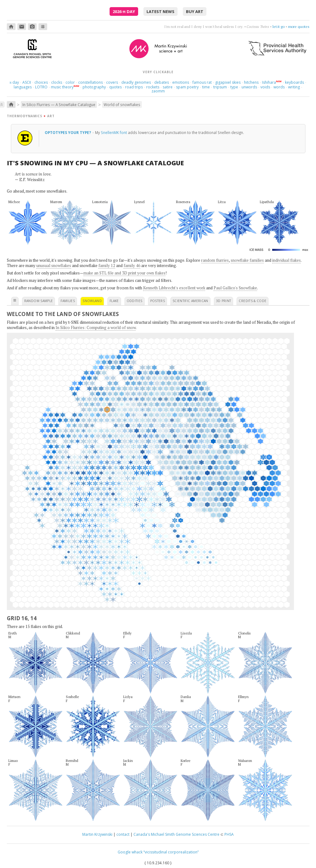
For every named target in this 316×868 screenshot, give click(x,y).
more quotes (299, 27)
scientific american (190, 301)
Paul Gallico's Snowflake (235, 288)
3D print (224, 301)
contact (123, 834)
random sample (39, 301)
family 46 (132, 265)
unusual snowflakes (54, 265)
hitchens (251, 82)
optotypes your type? (68, 132)
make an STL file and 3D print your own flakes (124, 273)
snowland (92, 301)
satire (168, 87)
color (70, 82)
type (234, 87)
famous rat (202, 82)
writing (294, 87)
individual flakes (287, 260)
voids (265, 87)
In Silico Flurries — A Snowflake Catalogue (59, 105)
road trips (134, 87)
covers (112, 82)
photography (94, 87)
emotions (181, 82)
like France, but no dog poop (262, 27)
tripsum (220, 87)
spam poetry (187, 87)
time (206, 87)
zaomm (158, 91)
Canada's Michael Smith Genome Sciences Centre (176, 834)
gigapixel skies (228, 82)
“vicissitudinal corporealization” (171, 852)
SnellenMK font (114, 132)
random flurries (215, 260)
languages (23, 87)
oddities (135, 301)
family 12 (107, 265)
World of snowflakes (122, 105)
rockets (153, 87)
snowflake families (247, 260)
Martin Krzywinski (97, 834)
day (14, 82)
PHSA (229, 834)
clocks (57, 82)
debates (162, 82)
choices (41, 82)
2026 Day (124, 11)
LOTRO (41, 87)
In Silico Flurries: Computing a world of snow (96, 327)
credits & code (253, 301)
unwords (249, 87)
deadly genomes (136, 82)
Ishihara (269, 82)
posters (158, 301)
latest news (160, 11)
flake (114, 301)
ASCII (27, 82)
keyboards (294, 82)
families (68, 301)
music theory (62, 87)
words (279, 87)
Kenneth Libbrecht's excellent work (174, 288)
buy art (195, 11)
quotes (115, 87)
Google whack (130, 852)
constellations (90, 82)
